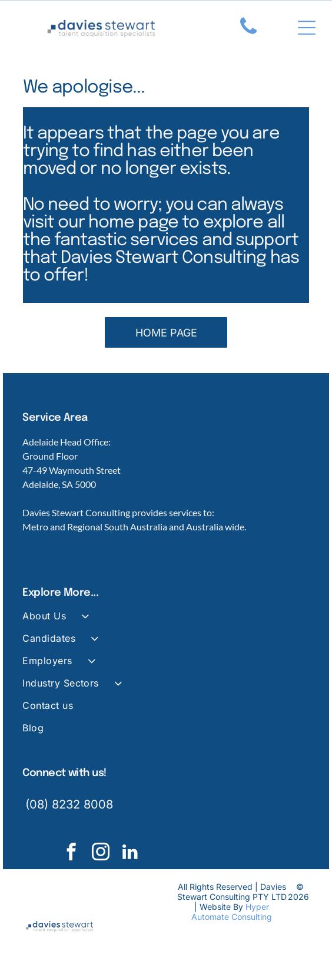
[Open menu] (307, 28)
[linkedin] (130, 853)
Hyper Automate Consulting (232, 912)
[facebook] (72, 853)
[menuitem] (166, 621)
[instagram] (101, 853)
